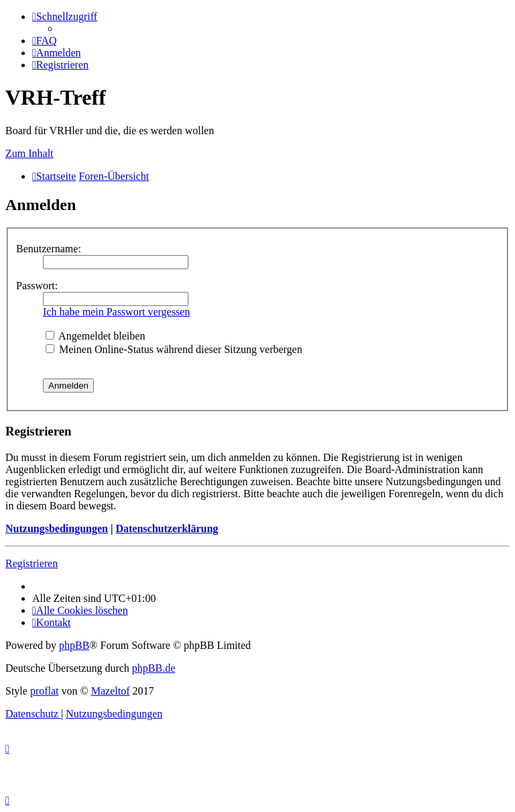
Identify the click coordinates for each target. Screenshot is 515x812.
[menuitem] (45, 41)
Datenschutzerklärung (167, 528)
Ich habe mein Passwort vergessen (116, 312)
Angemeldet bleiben (95, 336)
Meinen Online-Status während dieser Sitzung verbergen (174, 349)
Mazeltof (111, 691)
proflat (45, 691)
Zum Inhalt (30, 153)
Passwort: (37, 286)
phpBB (74, 645)
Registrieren (32, 563)
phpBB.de (154, 668)
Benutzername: (49, 249)
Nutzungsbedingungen (57, 528)
